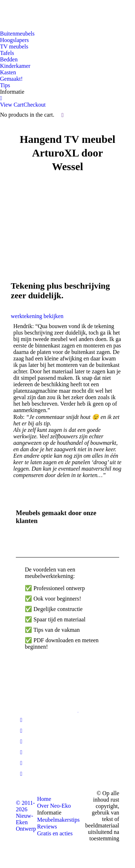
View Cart (12, 105)
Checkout (34, 105)
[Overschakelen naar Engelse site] (23, 13)
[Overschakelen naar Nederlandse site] (10, 13)
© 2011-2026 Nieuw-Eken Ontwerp (26, 816)
